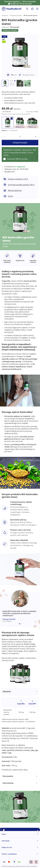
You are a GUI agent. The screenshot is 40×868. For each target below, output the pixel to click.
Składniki (7, 691)
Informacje (6, 841)
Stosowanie (8, 776)
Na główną (5, 15)
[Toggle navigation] (37, 9)
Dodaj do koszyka (20, 143)
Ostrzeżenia (8, 783)
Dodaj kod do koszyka (21, 4)
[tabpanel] (20, 730)
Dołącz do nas (7, 847)
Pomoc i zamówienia (9, 854)
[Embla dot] (19, 624)
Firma (4, 834)
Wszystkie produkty (16, 15)
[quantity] (20, 137)
